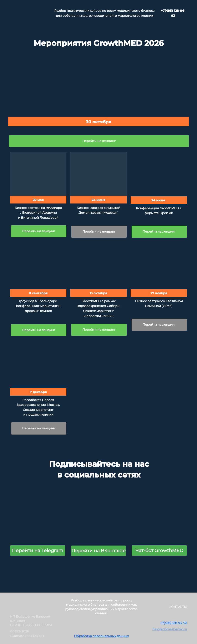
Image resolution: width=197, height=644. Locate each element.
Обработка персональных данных (101, 636)
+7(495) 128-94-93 (174, 623)
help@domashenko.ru (170, 629)
